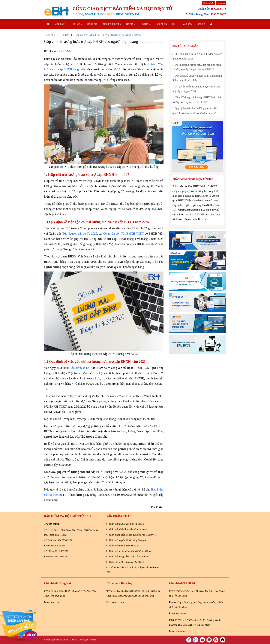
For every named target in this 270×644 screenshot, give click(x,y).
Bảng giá (92, 24)
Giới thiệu (61, 24)
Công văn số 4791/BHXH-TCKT (123, 234)
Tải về (77, 24)
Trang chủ (50, 35)
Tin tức (145, 24)
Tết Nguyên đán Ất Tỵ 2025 (80, 234)
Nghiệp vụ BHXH (166, 24)
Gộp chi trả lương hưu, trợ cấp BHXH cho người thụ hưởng (108, 35)
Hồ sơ (131, 24)
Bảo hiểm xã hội (80, 368)
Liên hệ (201, 24)
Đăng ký (221, 3)
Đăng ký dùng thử (111, 24)
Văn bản (187, 24)
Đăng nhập (209, 3)
